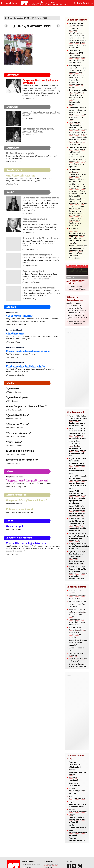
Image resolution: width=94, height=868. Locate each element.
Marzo (78, 833)
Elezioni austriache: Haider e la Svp (26, 366)
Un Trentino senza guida (20, 153)
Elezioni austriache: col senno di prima (28, 351)
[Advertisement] (77, 368)
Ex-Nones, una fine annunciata (77, 605)
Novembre (74, 784)
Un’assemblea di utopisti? (37, 255)
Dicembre (73, 779)
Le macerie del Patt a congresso (41, 198)
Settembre (77, 797)
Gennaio (78, 772)
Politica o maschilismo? (20, 509)
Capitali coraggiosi (33, 271)
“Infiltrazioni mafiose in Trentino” (78, 660)
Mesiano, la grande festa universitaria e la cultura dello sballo (77, 613)
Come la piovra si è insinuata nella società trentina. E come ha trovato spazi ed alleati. (77, 114)
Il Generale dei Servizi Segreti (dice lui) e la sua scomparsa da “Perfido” (77, 632)
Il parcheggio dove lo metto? (39, 288)
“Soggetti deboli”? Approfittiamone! (27, 480)
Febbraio (75, 764)
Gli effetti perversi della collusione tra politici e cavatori (78, 236)
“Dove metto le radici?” (20, 316)
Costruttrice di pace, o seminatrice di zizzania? (78, 642)
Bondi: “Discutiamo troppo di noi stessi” (41, 114)
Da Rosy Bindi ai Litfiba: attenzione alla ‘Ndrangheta (78, 252)
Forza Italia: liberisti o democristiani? (35, 220)
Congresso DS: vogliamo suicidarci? (26, 500)
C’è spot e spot (15, 526)
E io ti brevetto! (15, 333)
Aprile (78, 826)
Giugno (78, 811)
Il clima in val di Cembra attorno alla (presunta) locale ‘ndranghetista (78, 56)
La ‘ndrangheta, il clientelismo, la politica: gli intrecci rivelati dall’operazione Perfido (78, 97)
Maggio (77, 818)
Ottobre (77, 791)
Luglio (77, 804)
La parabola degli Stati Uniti (76, 654)
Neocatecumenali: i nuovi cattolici (77, 597)
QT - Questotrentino (77, 601)
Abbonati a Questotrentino (75, 299)
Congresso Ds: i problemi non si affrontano (40, 82)
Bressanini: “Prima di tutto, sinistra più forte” (38, 130)
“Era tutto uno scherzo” (75, 592)
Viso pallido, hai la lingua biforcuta (26, 543)
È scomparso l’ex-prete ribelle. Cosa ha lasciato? (77, 622)
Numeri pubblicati (16, 18)
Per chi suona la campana (21, 175)
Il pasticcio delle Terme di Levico (41, 238)
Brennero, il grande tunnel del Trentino (77, 665)
